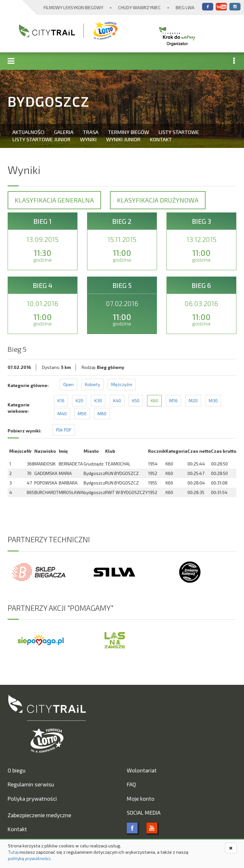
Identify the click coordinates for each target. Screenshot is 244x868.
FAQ (131, 784)
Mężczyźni (122, 384)
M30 (213, 401)
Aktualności (28, 132)
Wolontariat (142, 770)
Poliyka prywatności (32, 798)
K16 (61, 401)
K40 (117, 401)
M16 (173, 401)
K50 (136, 401)
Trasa (91, 132)
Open (68, 384)
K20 (79, 401)
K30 (98, 401)
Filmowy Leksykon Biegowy (73, 7)
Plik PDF (64, 430)
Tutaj (13, 852)
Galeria (64, 132)
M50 (82, 414)
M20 (193, 401)
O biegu (17, 770)
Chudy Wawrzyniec (139, 7)
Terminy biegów (129, 132)
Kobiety (92, 384)
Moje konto (141, 798)
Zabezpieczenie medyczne (39, 815)
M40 (62, 414)
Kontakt (161, 139)
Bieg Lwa (185, 7)
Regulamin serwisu (31, 784)
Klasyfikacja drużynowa (158, 200)
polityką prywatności (29, 858)
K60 (154, 401)
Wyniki (88, 139)
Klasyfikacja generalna (54, 200)
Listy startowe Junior (41, 139)
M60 (102, 414)
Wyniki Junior (123, 139)
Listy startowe (179, 132)
